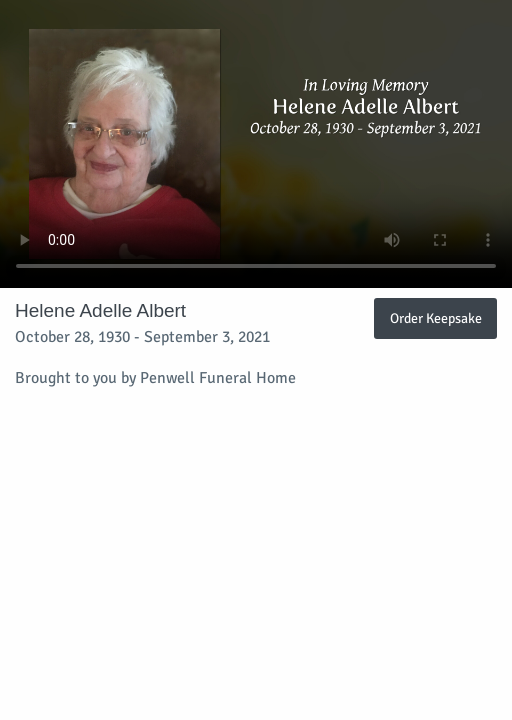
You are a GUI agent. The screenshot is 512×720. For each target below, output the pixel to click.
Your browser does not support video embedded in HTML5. (256, 144)
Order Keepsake (436, 318)
